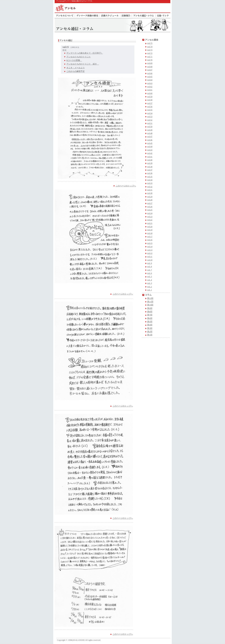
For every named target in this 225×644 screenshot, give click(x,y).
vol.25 (150, 210)
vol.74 (150, 47)
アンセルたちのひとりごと (79, 57)
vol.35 (150, 177)
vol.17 (150, 236)
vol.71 (150, 57)
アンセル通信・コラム (144, 15)
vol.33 (150, 183)
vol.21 (150, 223)
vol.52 (150, 120)
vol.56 (150, 107)
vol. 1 (150, 290)
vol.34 (150, 180)
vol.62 (150, 87)
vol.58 (150, 100)
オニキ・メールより (76, 68)
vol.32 (150, 187)
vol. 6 (150, 273)
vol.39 (150, 163)
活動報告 (126, 15)
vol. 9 (150, 263)
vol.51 (150, 123)
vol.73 (150, 50)
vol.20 (150, 227)
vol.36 (150, 173)
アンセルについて (65, 15)
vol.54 (150, 113)
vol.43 (150, 150)
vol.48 (150, 133)
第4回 (150, 325)
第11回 (150, 302)
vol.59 (150, 97)
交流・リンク (163, 15)
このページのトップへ (126, 186)
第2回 (150, 332)
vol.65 (150, 77)
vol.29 (150, 197)
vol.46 (150, 140)
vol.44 (150, 146)
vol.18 (150, 233)
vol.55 (150, 110)
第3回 (150, 328)
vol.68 (150, 67)
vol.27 (150, 203)
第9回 (150, 308)
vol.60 (150, 93)
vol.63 (150, 83)
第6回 (150, 318)
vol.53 (150, 116)
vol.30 (150, 193)
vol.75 (150, 43)
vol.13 (150, 250)
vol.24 (150, 213)
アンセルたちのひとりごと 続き (83, 64)
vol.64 (150, 80)
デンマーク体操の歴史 (87, 15)
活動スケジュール (110, 15)
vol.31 (150, 190)
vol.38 (150, 167)
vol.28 (150, 200)
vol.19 (150, 230)
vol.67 (150, 70)
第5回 (150, 322)
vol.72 (150, 53)
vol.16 (150, 240)
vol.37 (150, 170)
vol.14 (150, 246)
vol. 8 (150, 266)
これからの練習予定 (76, 71)
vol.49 (150, 130)
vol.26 (150, 207)
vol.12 (150, 253)
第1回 (150, 335)
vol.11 (150, 256)
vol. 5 (150, 276)
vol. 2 (150, 287)
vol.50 (150, 126)
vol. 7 (150, 270)
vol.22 (150, 220)
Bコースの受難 (74, 60)
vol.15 (150, 243)
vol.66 (150, 73)
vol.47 (150, 136)
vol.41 (150, 157)
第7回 (150, 315)
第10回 (150, 305)
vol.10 (150, 260)
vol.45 (150, 143)
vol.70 (150, 60)
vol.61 (150, 90)
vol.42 (150, 153)
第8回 (150, 312)
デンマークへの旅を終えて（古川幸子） (85, 53)
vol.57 (150, 103)
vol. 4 (150, 280)
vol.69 (150, 63)
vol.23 (150, 217)
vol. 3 (150, 283)
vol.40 (150, 160)
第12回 (150, 298)
